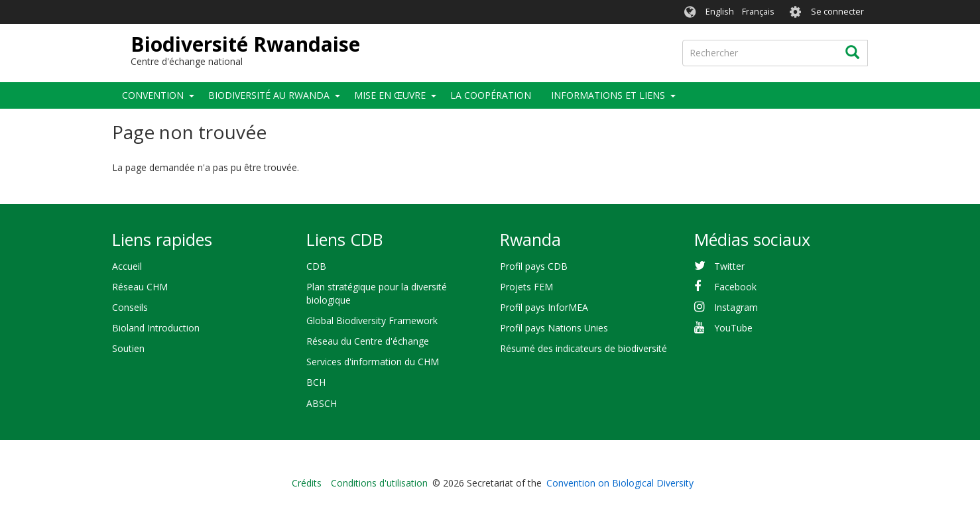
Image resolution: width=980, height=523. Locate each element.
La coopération (491, 95)
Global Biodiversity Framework (372, 320)
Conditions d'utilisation (379, 483)
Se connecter (837, 12)
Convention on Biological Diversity (620, 483)
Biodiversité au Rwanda (269, 95)
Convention (153, 95)
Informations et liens (608, 95)
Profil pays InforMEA (544, 307)
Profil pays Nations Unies (554, 328)
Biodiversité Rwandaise (245, 44)
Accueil (127, 266)
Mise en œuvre (390, 95)
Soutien (128, 348)
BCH (316, 382)
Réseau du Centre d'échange (368, 341)
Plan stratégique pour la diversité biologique (377, 293)
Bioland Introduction (156, 328)
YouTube (733, 328)
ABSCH (322, 403)
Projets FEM (526, 287)
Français (758, 12)
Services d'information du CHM (373, 362)
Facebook (735, 287)
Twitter (729, 266)
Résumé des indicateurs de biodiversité (583, 348)
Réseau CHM (140, 287)
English (720, 12)
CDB (316, 266)
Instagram (736, 307)
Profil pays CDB (534, 266)
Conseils (130, 307)
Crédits (307, 483)
